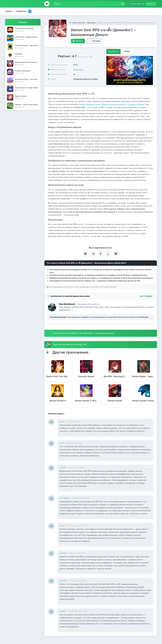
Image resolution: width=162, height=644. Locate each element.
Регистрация (138, 4)
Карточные (78, 70)
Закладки (95, 41)
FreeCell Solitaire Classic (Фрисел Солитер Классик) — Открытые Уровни (112, 104)
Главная (9, 11)
